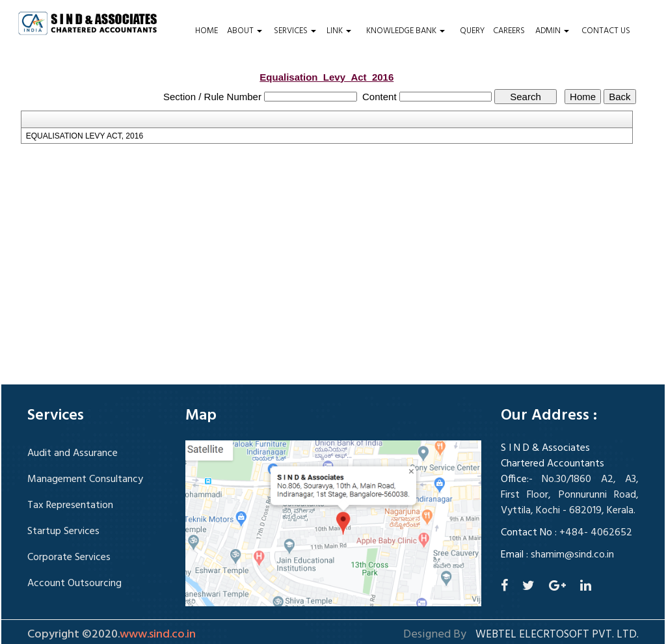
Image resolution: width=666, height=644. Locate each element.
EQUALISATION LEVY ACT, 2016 (85, 136)
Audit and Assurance (73, 453)
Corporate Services (69, 557)
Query (472, 31)
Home (206, 31)
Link (339, 31)
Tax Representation (70, 505)
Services (295, 31)
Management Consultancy (85, 479)
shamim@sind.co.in (572, 555)
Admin (552, 31)
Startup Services (63, 531)
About (245, 31)
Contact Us (606, 31)
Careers (509, 31)
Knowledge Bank (406, 31)
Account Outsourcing (74, 584)
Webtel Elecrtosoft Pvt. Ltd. (557, 635)
